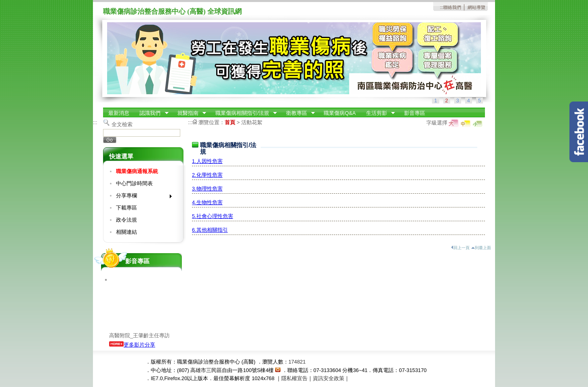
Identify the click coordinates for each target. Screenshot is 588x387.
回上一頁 (460, 248)
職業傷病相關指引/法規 (244, 113)
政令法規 (126, 220)
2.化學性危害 (207, 175)
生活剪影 (378, 113)
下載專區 (126, 208)
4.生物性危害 (207, 202)
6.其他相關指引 (210, 230)
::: (442, 7)
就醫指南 (189, 113)
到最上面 (481, 248)
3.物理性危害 (207, 189)
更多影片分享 (132, 345)
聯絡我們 (452, 7)
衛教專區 (298, 113)
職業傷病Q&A (340, 113)
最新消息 (119, 113)
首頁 (230, 122)
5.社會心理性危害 (213, 216)
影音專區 (415, 113)
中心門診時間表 (134, 183)
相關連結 (126, 232)
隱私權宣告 (294, 378)
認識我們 (152, 113)
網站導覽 (476, 7)
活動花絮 (252, 122)
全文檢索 (122, 124)
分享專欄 (141, 197)
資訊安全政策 (329, 378)
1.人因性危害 (207, 161)
